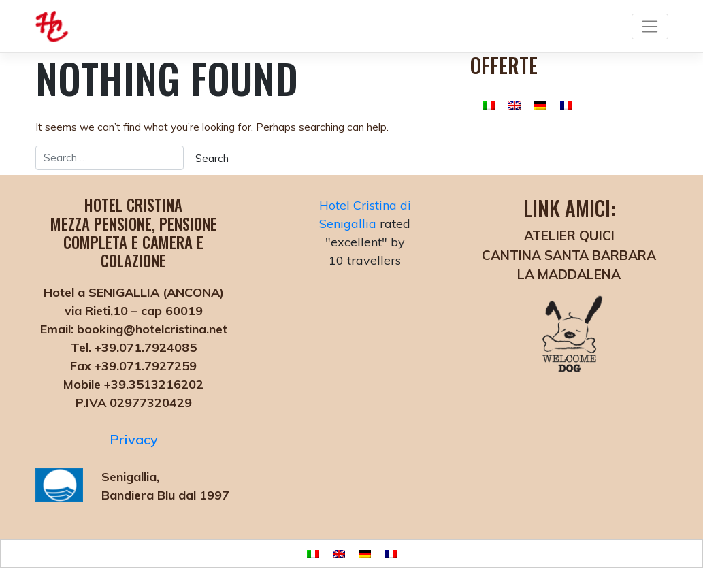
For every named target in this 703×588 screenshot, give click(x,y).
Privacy (134, 439)
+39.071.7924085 (144, 347)
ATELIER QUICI (569, 235)
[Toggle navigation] (650, 27)
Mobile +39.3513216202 (133, 384)
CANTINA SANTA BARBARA (569, 255)
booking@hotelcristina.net (150, 329)
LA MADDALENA (569, 274)
